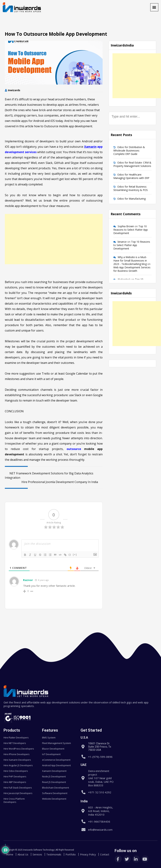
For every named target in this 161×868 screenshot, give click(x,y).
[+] (75, 555)
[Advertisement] (54, 239)
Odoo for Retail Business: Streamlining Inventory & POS (131, 188)
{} (70, 555)
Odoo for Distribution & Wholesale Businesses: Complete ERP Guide (129, 150)
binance (122, 242)
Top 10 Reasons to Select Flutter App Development (131, 230)
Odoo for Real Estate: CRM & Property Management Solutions (132, 164)
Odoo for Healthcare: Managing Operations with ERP (131, 176)
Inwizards (14, 90)
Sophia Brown (126, 226)
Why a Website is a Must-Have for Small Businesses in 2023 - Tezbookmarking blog (130, 261)
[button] (154, 7)
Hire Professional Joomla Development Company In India (62, 482)
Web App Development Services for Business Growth (132, 269)
